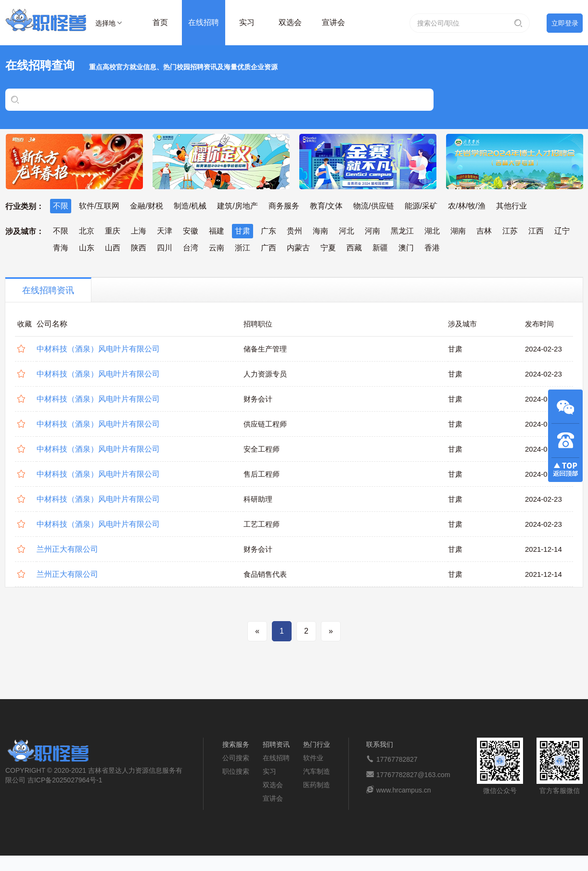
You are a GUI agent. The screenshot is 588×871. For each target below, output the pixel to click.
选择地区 (105, 25)
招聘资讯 (276, 744)
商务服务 (284, 206)
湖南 (458, 231)
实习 (247, 22)
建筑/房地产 (237, 206)
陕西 (139, 248)
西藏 (354, 248)
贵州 (294, 231)
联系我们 (380, 744)
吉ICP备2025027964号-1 (65, 780)
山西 (113, 248)
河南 (372, 231)
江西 (536, 231)
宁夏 (328, 248)
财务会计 (258, 399)
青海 (61, 248)
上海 (139, 231)
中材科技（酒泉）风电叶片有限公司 (98, 349)
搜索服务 (236, 744)
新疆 (380, 248)
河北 (346, 231)
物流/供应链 (373, 206)
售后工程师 (262, 474)
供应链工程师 (265, 424)
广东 (268, 231)
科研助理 (258, 499)
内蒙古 (298, 248)
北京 (87, 231)
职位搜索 (236, 771)
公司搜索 (236, 758)
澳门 (406, 248)
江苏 (510, 231)
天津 (165, 231)
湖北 (432, 231)
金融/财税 (146, 206)
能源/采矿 (421, 206)
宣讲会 (333, 22)
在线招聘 (204, 22)
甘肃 (243, 231)
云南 (217, 248)
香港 (432, 248)
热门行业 (317, 744)
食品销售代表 (265, 574)
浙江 (243, 248)
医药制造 (317, 785)
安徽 (191, 231)
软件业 (313, 758)
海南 (320, 231)
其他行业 (511, 206)
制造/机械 (190, 206)
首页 (160, 22)
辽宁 (562, 231)
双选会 (290, 22)
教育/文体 (326, 206)
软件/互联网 (99, 206)
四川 (165, 248)
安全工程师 (262, 449)
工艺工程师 (262, 524)
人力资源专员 (265, 374)
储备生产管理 (265, 349)
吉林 (484, 231)
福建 (217, 231)
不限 (61, 206)
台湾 (191, 248)
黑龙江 (402, 231)
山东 (87, 248)
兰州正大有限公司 (67, 549)
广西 (268, 248)
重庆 (113, 231)
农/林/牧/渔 (467, 206)
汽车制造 (317, 771)
